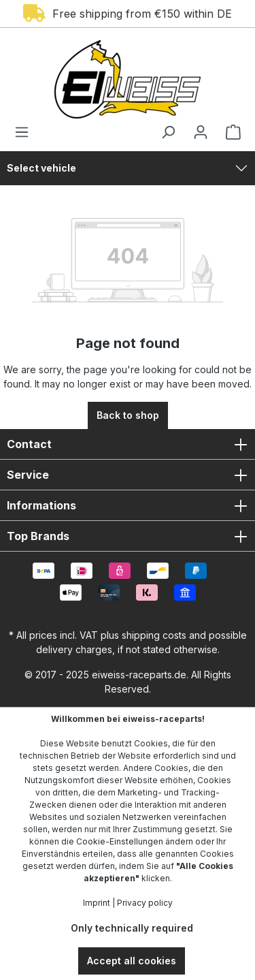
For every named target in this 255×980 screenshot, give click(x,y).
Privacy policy (145, 903)
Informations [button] (128, 505)
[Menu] (26, 132)
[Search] (168, 132)
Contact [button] (128, 444)
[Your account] (201, 132)
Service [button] (128, 475)
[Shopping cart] (229, 132)
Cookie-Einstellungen (120, 841)
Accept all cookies (132, 961)
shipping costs (154, 635)
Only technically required (132, 928)
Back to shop (128, 415)
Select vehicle (41, 168)
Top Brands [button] (128, 536)
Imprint (97, 903)
